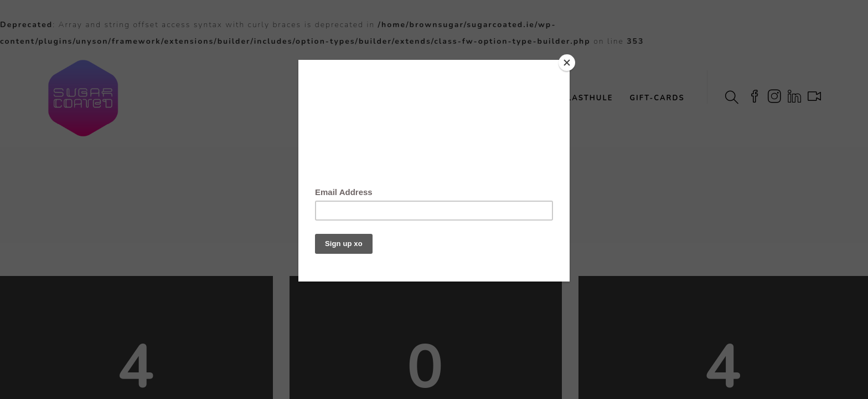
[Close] (567, 63)
